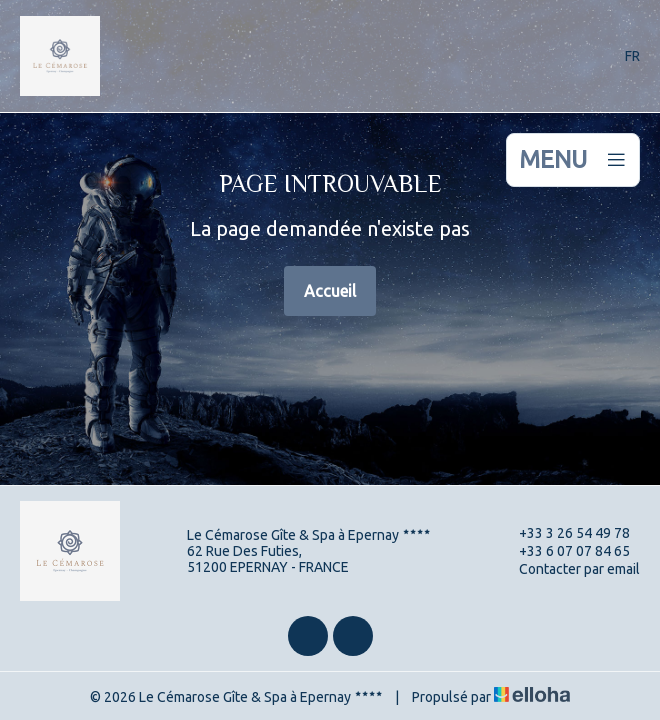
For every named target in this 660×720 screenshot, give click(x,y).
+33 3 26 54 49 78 (563, 533)
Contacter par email (568, 569)
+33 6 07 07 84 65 (563, 551)
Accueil (330, 291)
